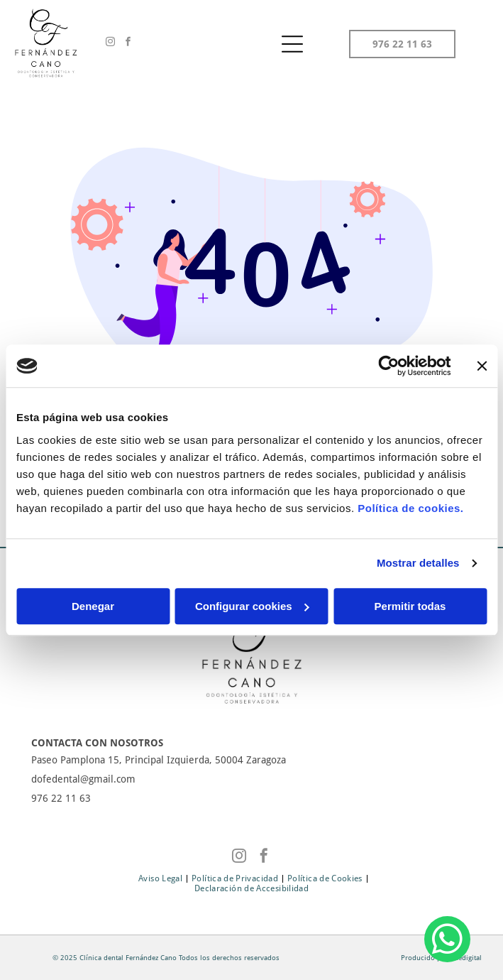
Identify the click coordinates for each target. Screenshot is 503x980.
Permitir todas (410, 606)
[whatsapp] (447, 941)
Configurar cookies (252, 606)
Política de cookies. (410, 508)
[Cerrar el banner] (482, 366)
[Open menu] (292, 44)
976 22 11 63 (61, 798)
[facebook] (128, 44)
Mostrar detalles (418, 563)
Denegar (93, 606)
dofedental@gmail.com (83, 779)
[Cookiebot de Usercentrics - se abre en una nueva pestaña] (388, 366)
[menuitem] (161, 878)
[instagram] (111, 44)
